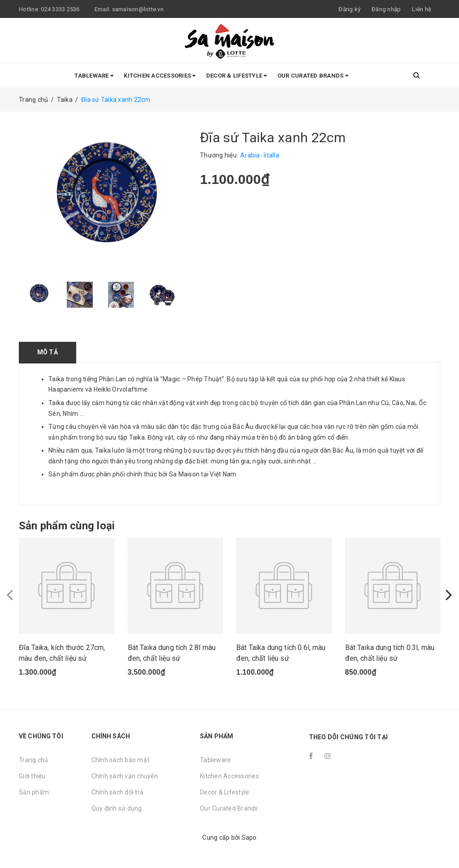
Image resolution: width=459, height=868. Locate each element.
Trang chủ (33, 760)
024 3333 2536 (61, 9)
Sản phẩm (34, 792)
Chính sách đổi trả (118, 792)
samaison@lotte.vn (138, 9)
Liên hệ (422, 9)
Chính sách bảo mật (121, 760)
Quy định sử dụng (117, 808)
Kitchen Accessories (160, 76)
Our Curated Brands (313, 76)
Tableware (94, 76)
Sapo (249, 837)
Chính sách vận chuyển (125, 776)
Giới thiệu (32, 776)
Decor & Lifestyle (237, 76)
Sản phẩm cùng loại (67, 526)
